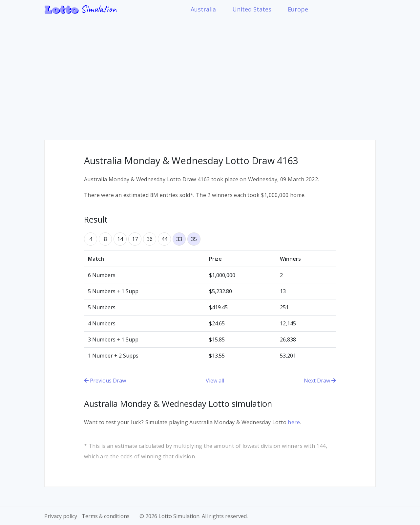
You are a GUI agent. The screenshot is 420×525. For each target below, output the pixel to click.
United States (252, 9)
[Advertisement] (210, 74)
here (294, 422)
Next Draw (320, 381)
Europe (298, 9)
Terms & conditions (106, 516)
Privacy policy (61, 516)
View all (215, 381)
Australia (203, 9)
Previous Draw (105, 381)
